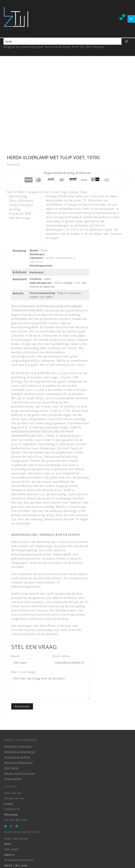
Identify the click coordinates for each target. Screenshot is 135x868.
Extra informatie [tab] (21, 130)
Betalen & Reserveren (18, 692)
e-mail (62, 559)
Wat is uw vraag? (24, 601)
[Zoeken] (126, 44)
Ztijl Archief (51, 121)
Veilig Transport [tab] (21, 134)
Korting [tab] (15, 138)
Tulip (83, 121)
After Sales (11, 697)
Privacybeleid (13, 708)
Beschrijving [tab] (18, 125)
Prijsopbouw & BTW (17, 686)
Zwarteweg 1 (12, 820)
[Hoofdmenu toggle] (131, 20)
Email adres (61, 585)
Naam (16, 585)
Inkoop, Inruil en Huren (20, 702)
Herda (74, 121)
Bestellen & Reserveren (20, 681)
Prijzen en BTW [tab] (20, 143)
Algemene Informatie (18, 675)
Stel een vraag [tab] (20, 147)
